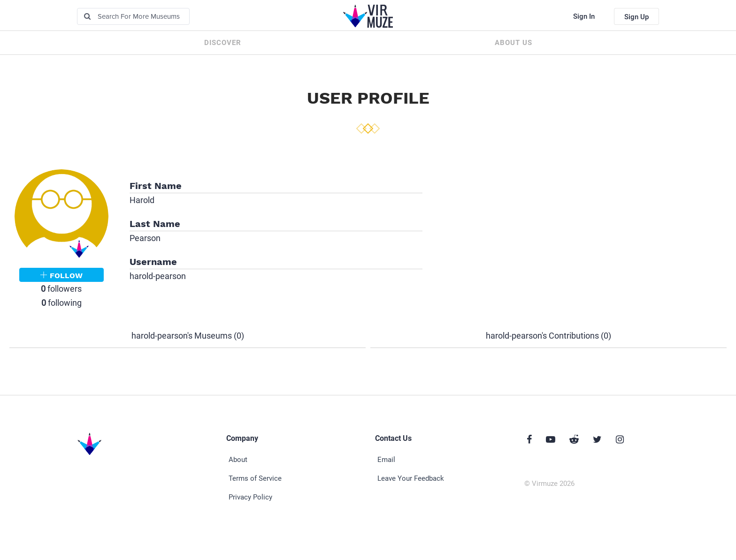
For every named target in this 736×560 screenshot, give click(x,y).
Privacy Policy (250, 497)
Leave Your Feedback (411, 478)
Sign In (584, 16)
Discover (223, 43)
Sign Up (636, 17)
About (238, 460)
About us (514, 43)
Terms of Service (255, 478)
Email (386, 460)
